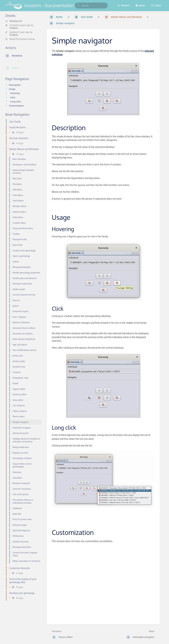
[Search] (79, 6)
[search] (91, 6)
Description (15, 85)
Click (13, 97)
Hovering (15, 93)
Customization (16, 106)
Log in (156, 5)
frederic (14, 28)
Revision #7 (14, 21)
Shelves (123, 5)
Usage (12, 89)
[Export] (23, 68)
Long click (16, 101)
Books (140, 5)
